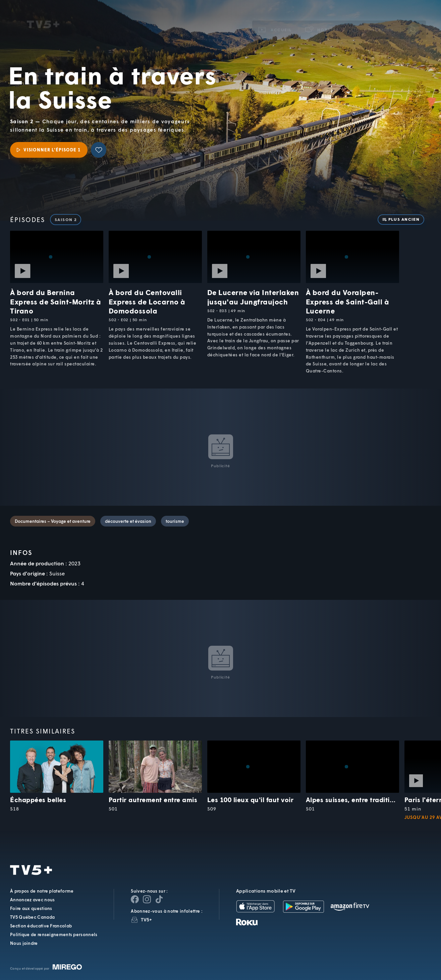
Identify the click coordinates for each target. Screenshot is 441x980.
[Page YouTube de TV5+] (159, 899)
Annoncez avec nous (32, 900)
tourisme (175, 521)
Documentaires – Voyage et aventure (53, 521)
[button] (322, 21)
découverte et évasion (128, 521)
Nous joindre (24, 943)
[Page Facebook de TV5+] (135, 899)
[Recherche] (413, 21)
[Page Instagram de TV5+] (147, 899)
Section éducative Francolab (41, 926)
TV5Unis (43, 16)
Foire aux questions (31, 908)
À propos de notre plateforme (42, 891)
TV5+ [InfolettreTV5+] (146, 920)
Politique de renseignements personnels (54, 934)
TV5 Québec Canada (32, 917)
